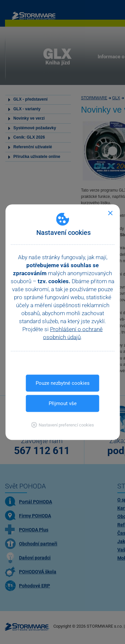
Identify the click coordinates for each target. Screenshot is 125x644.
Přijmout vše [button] (63, 403)
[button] (62, 425)
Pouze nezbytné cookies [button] (63, 383)
